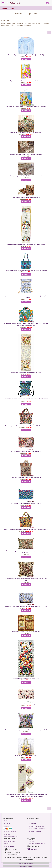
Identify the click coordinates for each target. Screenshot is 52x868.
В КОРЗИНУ (26, 59)
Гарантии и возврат (10, 832)
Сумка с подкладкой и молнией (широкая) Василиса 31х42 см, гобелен (26, 426)
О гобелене (32, 823)
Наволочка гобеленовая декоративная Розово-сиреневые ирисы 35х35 (26, 730)
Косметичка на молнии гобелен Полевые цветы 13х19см (26, 704)
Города (11, 8)
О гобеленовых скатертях (36, 826)
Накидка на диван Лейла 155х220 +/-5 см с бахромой (26, 176)
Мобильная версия (26, 866)
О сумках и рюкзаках (35, 831)
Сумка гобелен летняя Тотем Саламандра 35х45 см (26, 478)
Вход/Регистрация (10, 841)
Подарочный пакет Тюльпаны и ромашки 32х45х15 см (26, 81)
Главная (4, 8)
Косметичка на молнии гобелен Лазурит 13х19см (26, 503)
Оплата (6, 826)
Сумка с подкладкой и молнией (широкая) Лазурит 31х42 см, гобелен (26, 270)
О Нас (6, 821)
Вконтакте (32, 849)
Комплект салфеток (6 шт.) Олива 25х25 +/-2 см (26, 632)
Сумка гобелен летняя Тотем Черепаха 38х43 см (26, 198)
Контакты (32, 841)
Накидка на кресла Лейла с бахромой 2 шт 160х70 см (26, 154)
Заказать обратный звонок (37, 844)
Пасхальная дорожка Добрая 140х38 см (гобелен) (26, 372)
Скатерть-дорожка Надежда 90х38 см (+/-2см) (26, 678)
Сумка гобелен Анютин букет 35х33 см (26, 756)
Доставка (7, 823)
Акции (31, 821)
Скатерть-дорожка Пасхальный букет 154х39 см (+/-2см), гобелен (26, 244)
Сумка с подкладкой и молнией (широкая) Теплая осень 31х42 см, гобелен (26, 529)
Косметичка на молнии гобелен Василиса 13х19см (26, 452)
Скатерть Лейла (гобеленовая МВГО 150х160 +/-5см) (26, 132)
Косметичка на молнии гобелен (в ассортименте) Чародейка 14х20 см (26, 606)
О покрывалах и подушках (37, 829)
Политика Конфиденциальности (11, 835)
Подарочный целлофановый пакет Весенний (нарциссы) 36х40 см (26, 107)
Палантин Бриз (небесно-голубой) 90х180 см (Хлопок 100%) (26, 55)
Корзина (7, 844)
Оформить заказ (9, 846)
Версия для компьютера (26, 863)
